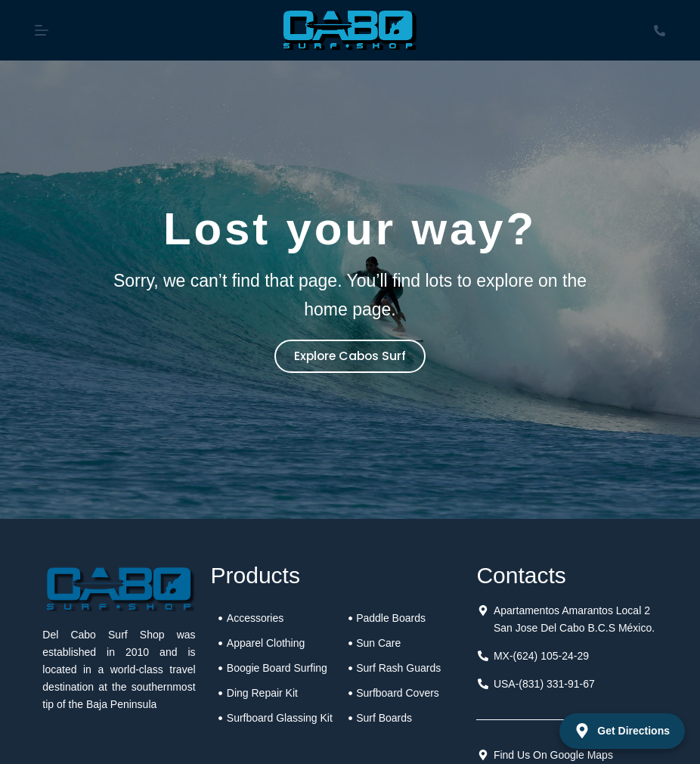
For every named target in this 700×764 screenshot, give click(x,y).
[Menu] (42, 30)
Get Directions (622, 731)
